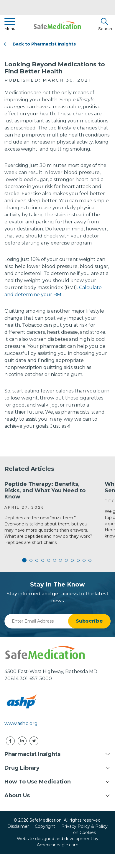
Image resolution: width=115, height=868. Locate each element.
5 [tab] (49, 560)
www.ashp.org (21, 723)
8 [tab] (66, 560)
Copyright (45, 826)
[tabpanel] (50, 513)
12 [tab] (90, 560)
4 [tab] (43, 560)
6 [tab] (55, 560)
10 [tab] (78, 560)
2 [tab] (31, 560)
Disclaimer (18, 826)
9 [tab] (72, 560)
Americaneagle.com (58, 845)
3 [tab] (37, 560)
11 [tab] (84, 560)
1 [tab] (25, 560)
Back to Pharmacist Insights (44, 44)
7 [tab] (60, 560)
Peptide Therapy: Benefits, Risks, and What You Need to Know (45, 490)
